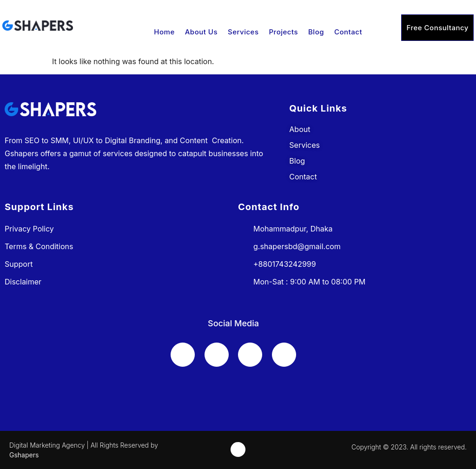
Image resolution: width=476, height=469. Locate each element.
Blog (316, 32)
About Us (201, 32)
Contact (348, 32)
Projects (284, 32)
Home (164, 32)
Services (243, 32)
